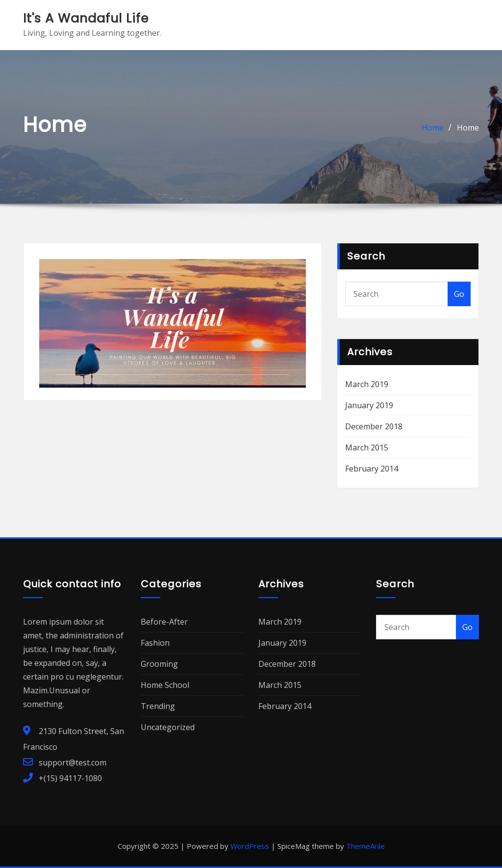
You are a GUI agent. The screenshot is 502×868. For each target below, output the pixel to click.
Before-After (164, 622)
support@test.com (73, 763)
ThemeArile (365, 846)
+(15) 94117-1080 (70, 778)
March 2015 (367, 447)
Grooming (159, 664)
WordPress (250, 846)
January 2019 (369, 405)
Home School (165, 685)
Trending (158, 706)
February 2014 (372, 469)
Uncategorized (168, 727)
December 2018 (374, 426)
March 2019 (367, 384)
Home (433, 128)
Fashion (155, 643)
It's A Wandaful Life (86, 18)
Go (459, 294)
